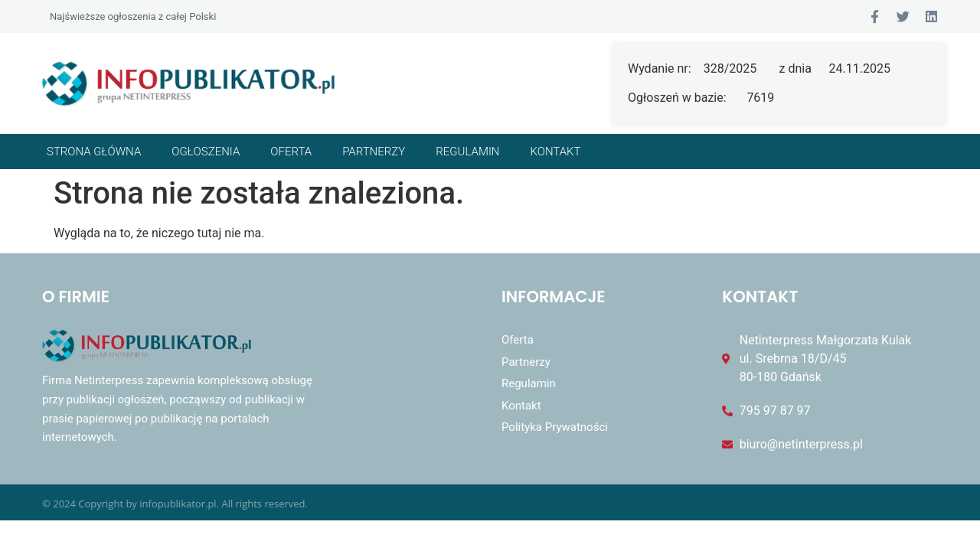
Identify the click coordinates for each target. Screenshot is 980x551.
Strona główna (94, 152)
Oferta (291, 152)
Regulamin (467, 152)
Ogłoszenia (206, 152)
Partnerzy (374, 152)
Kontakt (556, 152)
